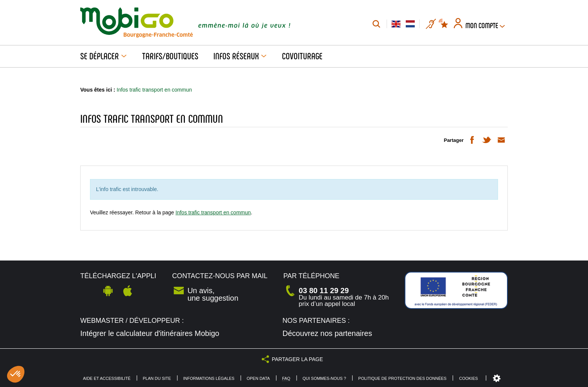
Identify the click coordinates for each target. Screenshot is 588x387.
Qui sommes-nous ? (324, 379)
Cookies (468, 378)
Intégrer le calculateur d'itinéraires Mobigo (150, 333)
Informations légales (209, 379)
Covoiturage (302, 56)
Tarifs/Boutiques (170, 56)
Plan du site (157, 379)
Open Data (258, 379)
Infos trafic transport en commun (213, 212)
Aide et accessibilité (107, 379)
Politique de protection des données (402, 379)
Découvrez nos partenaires (327, 333)
